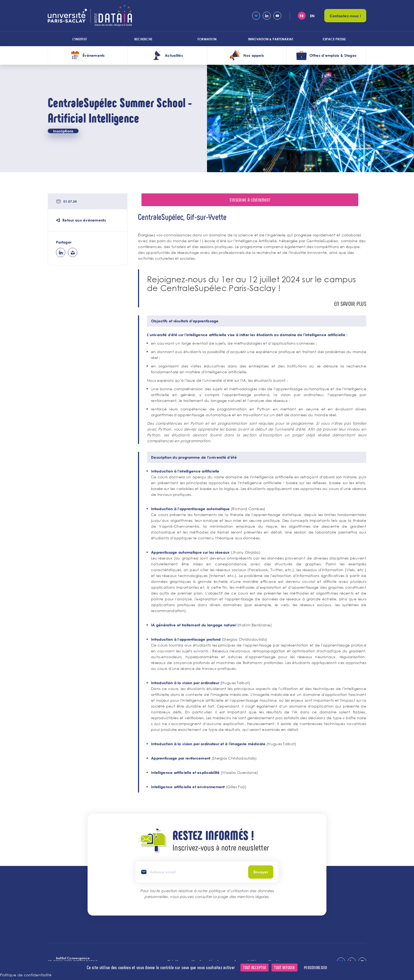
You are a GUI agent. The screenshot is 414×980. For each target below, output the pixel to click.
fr (302, 16)
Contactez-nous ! (345, 16)
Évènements (94, 55)
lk (61, 252)
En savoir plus (350, 304)
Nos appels (254, 55)
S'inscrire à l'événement (250, 200)
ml (73, 252)
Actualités (174, 55)
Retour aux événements (84, 220)
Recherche (143, 39)
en (312, 16)
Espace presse (334, 39)
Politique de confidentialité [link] (26, 975)
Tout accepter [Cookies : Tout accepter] (255, 967)
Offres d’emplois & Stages (333, 55)
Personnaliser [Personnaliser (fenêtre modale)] (316, 967)
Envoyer (261, 872)
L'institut (80, 39)
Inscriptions (63, 131)
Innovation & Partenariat (271, 39)
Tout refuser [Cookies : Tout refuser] (284, 967)
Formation (207, 39)
